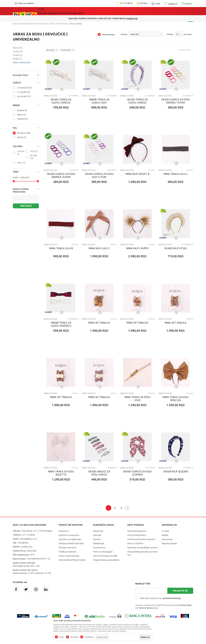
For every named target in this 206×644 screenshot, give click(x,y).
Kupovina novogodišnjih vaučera (143, 548)
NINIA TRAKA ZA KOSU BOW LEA (176, 399)
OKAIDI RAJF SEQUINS (176, 471)
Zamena (97, 539)
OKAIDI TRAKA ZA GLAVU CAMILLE (137, 101)
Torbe (18, 51)
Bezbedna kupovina (137, 531)
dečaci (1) (22, 137)
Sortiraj (124, 34)
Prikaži (170, 34)
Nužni (62, 637)
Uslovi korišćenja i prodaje (105, 556)
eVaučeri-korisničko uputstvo (141, 539)
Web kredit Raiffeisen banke (72, 560)
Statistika (74, 637)
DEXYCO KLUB (81, 11)
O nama (165, 531)
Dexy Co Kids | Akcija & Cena (25, 24)
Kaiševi (17, 48)
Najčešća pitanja (169, 543)
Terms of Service (146, 608)
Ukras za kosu (21, 62)
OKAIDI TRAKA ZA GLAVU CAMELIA (61, 101)
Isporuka (97, 535)
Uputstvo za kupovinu (69, 535)
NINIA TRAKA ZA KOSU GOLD (137, 399)
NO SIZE (34, 157)
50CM (34, 151)
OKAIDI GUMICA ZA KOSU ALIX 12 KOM (99, 175)
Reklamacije (99, 543)
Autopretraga (108, 34)
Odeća (52, 24)
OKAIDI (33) (23, 119)
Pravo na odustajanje (103, 552)
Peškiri (17, 59)
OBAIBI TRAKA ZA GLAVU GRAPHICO (61, 324)
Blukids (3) (22, 110)
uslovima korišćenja (171, 598)
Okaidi (98, 11)
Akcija (65, 11)
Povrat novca (99, 548)
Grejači (17, 55)
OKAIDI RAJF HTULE (176, 248)
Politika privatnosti (67, 552)
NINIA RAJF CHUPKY (137, 248)
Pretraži (26, 206)
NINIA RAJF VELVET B (137, 174)
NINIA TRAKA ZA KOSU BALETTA (61, 473)
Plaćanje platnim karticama (71, 543)
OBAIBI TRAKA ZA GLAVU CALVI (99, 101)
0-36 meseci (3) (24, 88)
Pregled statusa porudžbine (106, 560)
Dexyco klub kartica (137, 535)
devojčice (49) (24, 133)
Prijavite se (180, 591)
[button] (27, 83)
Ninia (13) (21, 115)
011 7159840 (28, 535)
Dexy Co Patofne (135, 543)
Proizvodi (43, 24)
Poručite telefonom (97, 18)
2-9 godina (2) (24, 92)
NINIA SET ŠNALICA (99, 323)
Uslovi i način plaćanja (69, 556)
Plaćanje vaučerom (68, 548)
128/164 (21, 153)
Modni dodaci (62, 24)
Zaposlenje (167, 539)
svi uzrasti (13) (24, 96)
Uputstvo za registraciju (70, 539)
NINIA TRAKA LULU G (176, 174)
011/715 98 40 (114, 18)
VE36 (21, 163)
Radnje (165, 535)
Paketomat (98, 531)
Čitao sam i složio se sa (160, 598)
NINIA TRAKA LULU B (61, 248)
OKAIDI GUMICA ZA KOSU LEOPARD (137, 473)
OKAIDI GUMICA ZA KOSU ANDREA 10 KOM (176, 101)
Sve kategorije (49, 11)
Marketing (89, 637)
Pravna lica (64, 531)
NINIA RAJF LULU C (99, 248)
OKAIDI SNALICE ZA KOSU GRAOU (99, 473)
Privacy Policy (186, 605)
